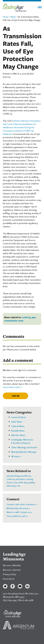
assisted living (13, 476)
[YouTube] (20, 586)
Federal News (18, 426)
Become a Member (12, 565)
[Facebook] (13, 586)
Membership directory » (18, 508)
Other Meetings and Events (24, 447)
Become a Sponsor (12, 570)
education (20, 479)
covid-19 (26, 317)
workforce (26, 476)
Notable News (18, 431)
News (13, 17)
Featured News (19, 417)
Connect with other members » (22, 504)
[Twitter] (5, 586)
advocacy (11, 486)
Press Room (9, 579)
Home (6, 17)
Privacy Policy (10, 574)
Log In (15, 396)
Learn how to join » (12, 387)
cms (18, 486)
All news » (16, 456)
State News (17, 422)
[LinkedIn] (27, 586)
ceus (15, 482)
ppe (34, 317)
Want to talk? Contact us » (19, 512)
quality (31, 482)
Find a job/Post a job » (17, 516)
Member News (18, 435)
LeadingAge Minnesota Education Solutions (22, 441)
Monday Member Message (24, 452)
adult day (23, 482)
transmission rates (14, 321)
